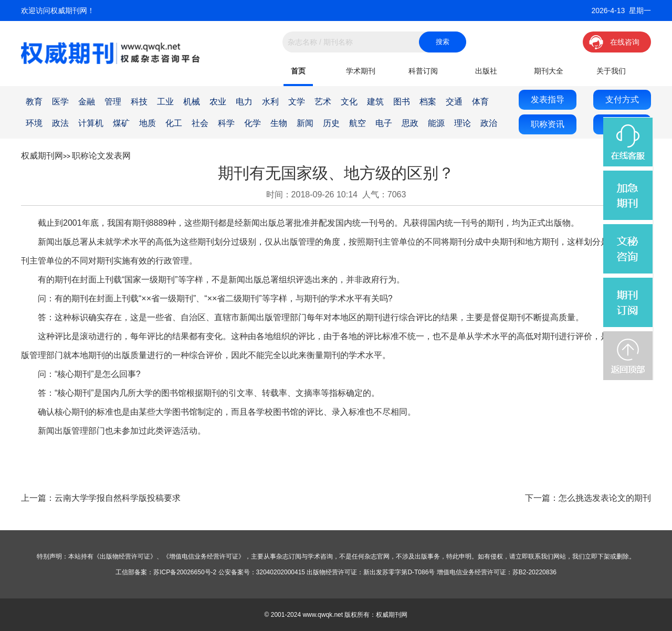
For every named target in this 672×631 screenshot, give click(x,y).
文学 (297, 102)
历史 (331, 123)
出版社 (486, 71)
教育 (34, 102)
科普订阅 (423, 71)
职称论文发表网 (101, 156)
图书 (402, 102)
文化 (349, 102)
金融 (87, 102)
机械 (192, 102)
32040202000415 (281, 572)
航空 (358, 123)
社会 (200, 123)
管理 (113, 102)
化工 (174, 123)
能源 (436, 123)
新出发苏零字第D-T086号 (399, 572)
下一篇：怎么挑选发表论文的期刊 (588, 498)
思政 (410, 123)
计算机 (91, 123)
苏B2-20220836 (534, 572)
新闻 (305, 123)
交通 (454, 102)
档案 (428, 102)
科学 (226, 123)
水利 (270, 102)
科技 (139, 102)
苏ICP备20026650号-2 (185, 572)
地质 (148, 123)
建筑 (375, 102)
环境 (34, 123)
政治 (489, 123)
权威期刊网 (42, 156)
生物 (279, 123)
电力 (244, 102)
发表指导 (548, 99)
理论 (463, 123)
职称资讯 (548, 124)
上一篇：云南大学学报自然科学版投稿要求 (101, 498)
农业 (218, 102)
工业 (165, 102)
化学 (253, 123)
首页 (298, 71)
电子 (384, 123)
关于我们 (611, 71)
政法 (60, 123)
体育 (480, 102)
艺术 (323, 102)
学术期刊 (361, 71)
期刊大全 (549, 71)
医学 (60, 102)
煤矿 (121, 123)
